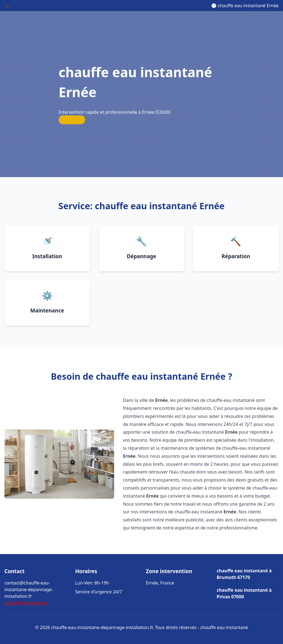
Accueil (12, 603)
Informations (34, 603)
